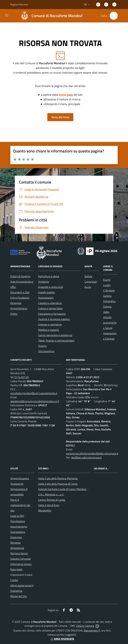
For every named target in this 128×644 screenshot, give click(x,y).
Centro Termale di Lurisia (52, 500)
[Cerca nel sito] (114, 16)
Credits (14, 580)
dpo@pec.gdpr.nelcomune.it (86, 457)
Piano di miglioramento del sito (20, 505)
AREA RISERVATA (62, 639)
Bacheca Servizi (19, 553)
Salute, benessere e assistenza (55, 335)
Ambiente (44, 282)
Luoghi (107, 285)
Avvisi (88, 287)
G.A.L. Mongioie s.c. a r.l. (51, 494)
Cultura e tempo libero (50, 308)
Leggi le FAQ (17, 516)
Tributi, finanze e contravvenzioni (56, 340)
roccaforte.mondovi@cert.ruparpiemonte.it (34, 393)
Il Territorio (109, 290)
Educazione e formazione (52, 314)
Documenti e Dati (20, 292)
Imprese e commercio (50, 324)
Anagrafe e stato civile (51, 287)
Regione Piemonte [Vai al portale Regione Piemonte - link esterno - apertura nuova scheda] (19, 4)
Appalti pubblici (46, 292)
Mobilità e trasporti (49, 330)
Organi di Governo (20, 276)
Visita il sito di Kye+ (49, 505)
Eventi (107, 280)
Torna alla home (60, 117)
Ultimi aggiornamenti (22, 585)
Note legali (16, 569)
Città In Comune (85, 626)
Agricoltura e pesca (49, 276)
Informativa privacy (21, 564)
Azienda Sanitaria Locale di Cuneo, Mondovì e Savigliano (69, 489)
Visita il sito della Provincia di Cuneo (58, 484)
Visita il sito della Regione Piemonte (58, 478)
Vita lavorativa (46, 351)
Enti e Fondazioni (20, 298)
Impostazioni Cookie (21, 575)
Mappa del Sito (19, 596)
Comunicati (91, 282)
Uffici (13, 287)
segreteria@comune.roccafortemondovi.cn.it (35, 401)
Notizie (88, 276)
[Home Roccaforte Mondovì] (50, 16)
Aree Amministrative (22, 282)
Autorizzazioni (46, 298)
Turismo (42, 346)
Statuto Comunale (20, 559)
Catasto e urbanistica (50, 303)
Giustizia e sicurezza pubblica (54, 319)
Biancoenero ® (92, 630)
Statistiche (16, 591)
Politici (14, 314)
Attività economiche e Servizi (110, 323)
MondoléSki (45, 510)
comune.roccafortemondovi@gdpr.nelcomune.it (92, 453)
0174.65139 (21, 377)
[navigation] (7, 15)
